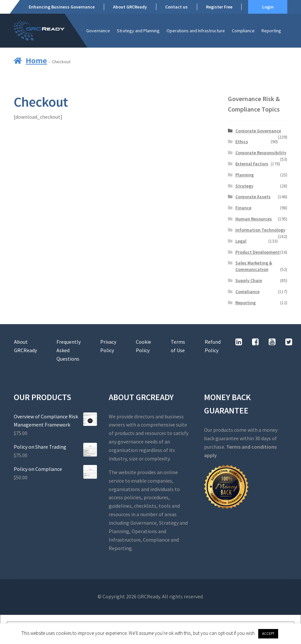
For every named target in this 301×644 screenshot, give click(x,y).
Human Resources (254, 219)
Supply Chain (249, 280)
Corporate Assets (253, 197)
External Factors (252, 164)
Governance (98, 31)
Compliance (243, 31)
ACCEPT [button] (268, 634)
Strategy (244, 186)
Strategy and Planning (138, 31)
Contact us (176, 7)
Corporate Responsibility (261, 153)
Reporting (271, 31)
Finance (243, 208)
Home (36, 60)
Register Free (219, 7)
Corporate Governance (258, 131)
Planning (245, 175)
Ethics (242, 142)
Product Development (258, 252)
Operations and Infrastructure (196, 31)
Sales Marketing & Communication (254, 266)
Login (268, 7)
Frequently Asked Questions (69, 350)
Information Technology (260, 230)
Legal (241, 241)
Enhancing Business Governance (62, 7)
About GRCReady (130, 7)
